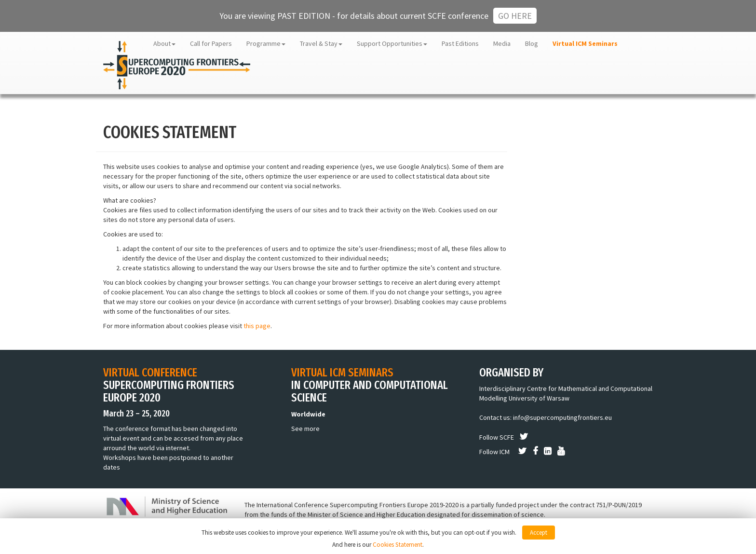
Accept (539, 533)
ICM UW (642, 43)
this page (257, 326)
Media (502, 43)
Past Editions (460, 43)
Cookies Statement (398, 545)
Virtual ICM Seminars (585, 43)
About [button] (164, 43)
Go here (515, 16)
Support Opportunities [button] (392, 43)
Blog (532, 43)
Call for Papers (211, 43)
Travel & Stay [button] (321, 43)
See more (305, 429)
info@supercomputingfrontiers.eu (562, 417)
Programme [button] (266, 43)
